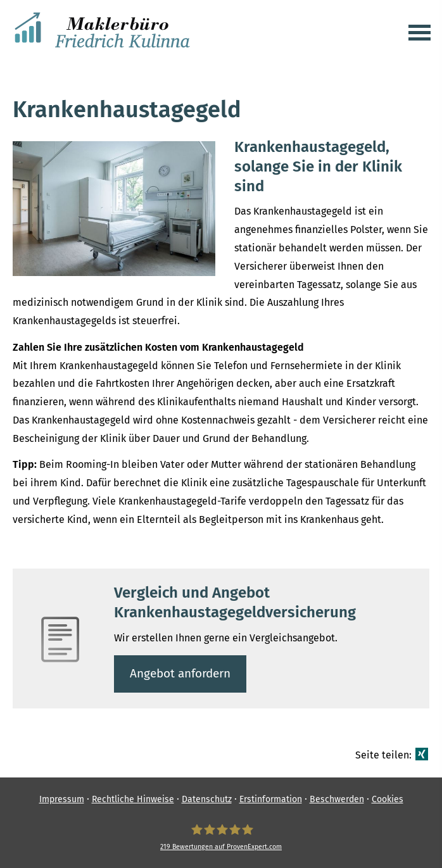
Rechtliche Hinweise (133, 799)
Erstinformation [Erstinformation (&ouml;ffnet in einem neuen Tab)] (271, 799)
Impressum (62, 799)
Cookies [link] (388, 799)
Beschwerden (337, 799)
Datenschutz (207, 799)
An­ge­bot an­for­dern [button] (180, 673)
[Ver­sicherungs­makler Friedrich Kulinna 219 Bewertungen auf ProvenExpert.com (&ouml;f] (221, 837)
